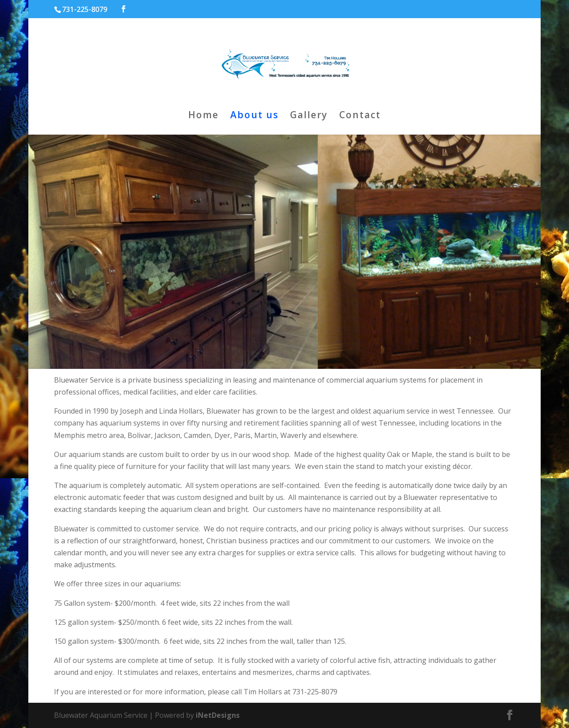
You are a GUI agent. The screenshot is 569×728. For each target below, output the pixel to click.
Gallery (309, 116)
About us (254, 116)
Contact (360, 116)
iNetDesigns (218, 715)
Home (203, 116)
